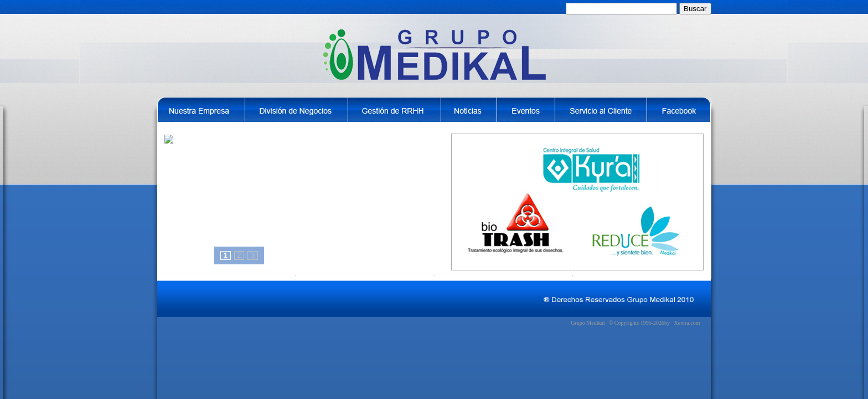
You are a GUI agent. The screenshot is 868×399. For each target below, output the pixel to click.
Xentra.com (687, 323)
